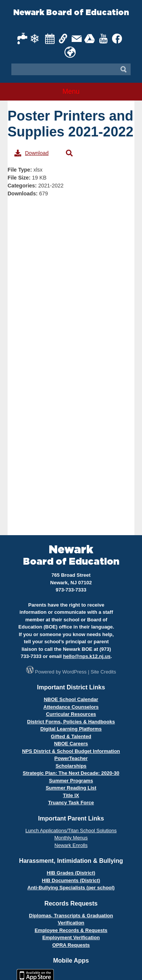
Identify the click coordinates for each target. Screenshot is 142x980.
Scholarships (71, 766)
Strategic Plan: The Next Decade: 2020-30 (71, 773)
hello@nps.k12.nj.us (87, 656)
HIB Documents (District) (71, 880)
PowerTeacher (71, 758)
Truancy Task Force (71, 803)
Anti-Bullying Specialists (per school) (71, 888)
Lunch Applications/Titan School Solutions (71, 831)
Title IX (71, 795)
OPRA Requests (71, 945)
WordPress (75, 672)
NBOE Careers (71, 744)
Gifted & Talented (71, 736)
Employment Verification (71, 937)
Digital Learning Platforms (71, 729)
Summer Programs (71, 781)
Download (31, 153)
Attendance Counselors (71, 707)
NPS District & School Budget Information (71, 751)
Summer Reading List (71, 788)
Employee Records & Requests (71, 930)
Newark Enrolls (71, 845)
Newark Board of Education (71, 13)
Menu (71, 91)
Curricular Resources (71, 714)
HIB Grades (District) (71, 873)
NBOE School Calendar (71, 699)
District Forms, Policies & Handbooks (71, 722)
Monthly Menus (71, 838)
